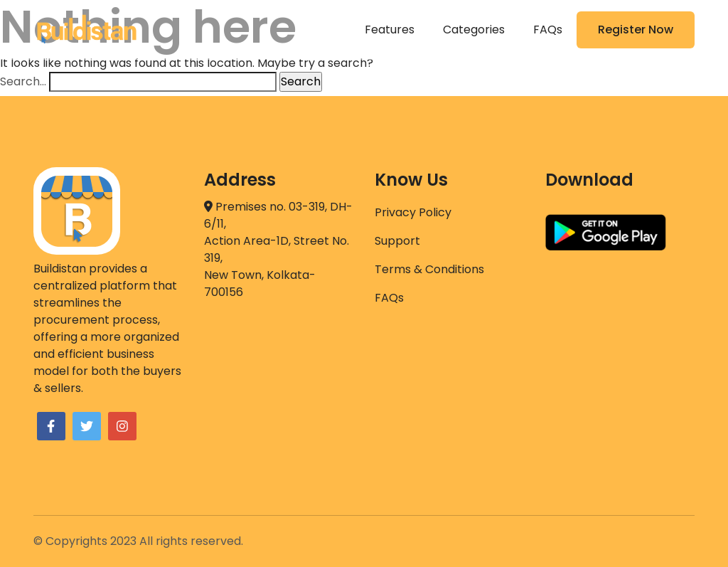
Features (390, 30)
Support (397, 241)
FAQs (548, 30)
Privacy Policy (413, 212)
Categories (474, 30)
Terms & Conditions (429, 269)
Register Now (636, 30)
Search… (23, 81)
